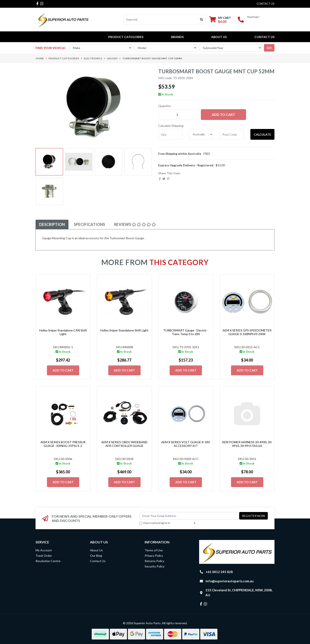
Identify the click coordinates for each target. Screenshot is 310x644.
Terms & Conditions (182, 523)
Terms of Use (154, 550)
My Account (44, 550)
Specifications (89, 224)
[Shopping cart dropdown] (220, 20)
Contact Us (264, 37)
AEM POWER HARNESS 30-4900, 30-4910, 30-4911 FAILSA (247, 444)
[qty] (170, 134)
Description (52, 224)
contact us (266, 4)
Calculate (262, 134)
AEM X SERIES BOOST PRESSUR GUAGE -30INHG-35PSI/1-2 (63, 444)
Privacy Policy (204, 523)
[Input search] (160, 20)
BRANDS (177, 37)
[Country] (201, 134)
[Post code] (232, 134)
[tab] (52, 225)
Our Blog (96, 556)
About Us (219, 37)
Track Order (44, 556)
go (269, 48)
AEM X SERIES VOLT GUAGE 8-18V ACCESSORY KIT (186, 444)
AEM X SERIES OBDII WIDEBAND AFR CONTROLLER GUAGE (124, 444)
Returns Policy (154, 561)
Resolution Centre (48, 561)
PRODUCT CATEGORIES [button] (126, 37)
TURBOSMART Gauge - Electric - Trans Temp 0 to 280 (186, 332)
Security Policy (155, 566)
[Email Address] (189, 516)
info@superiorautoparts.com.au (230, 581)
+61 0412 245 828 (261, 21)
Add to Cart (223, 114)
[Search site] (202, 20)
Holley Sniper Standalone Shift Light (124, 330)
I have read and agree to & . (176, 523)
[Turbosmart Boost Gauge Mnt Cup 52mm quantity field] (179, 115)
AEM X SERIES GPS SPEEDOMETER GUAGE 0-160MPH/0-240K (247, 332)
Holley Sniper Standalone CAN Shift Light (63, 332)
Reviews (135, 224)
